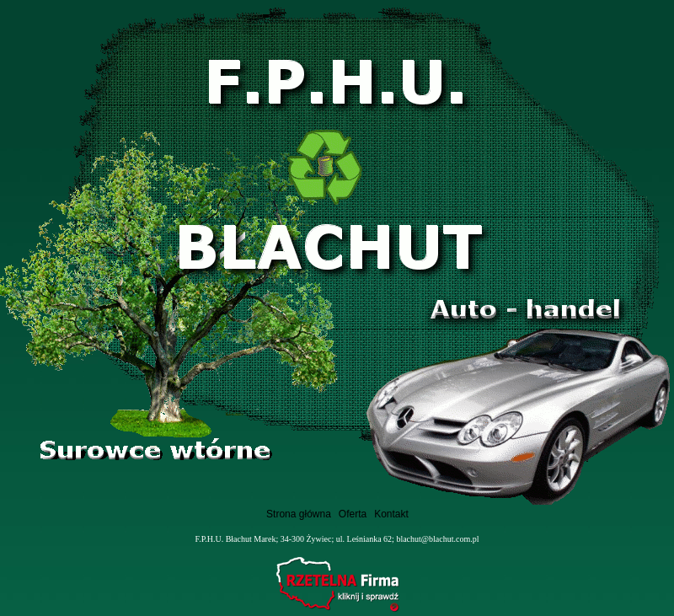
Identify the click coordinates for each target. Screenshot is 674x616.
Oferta (353, 514)
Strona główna (299, 514)
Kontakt (391, 514)
